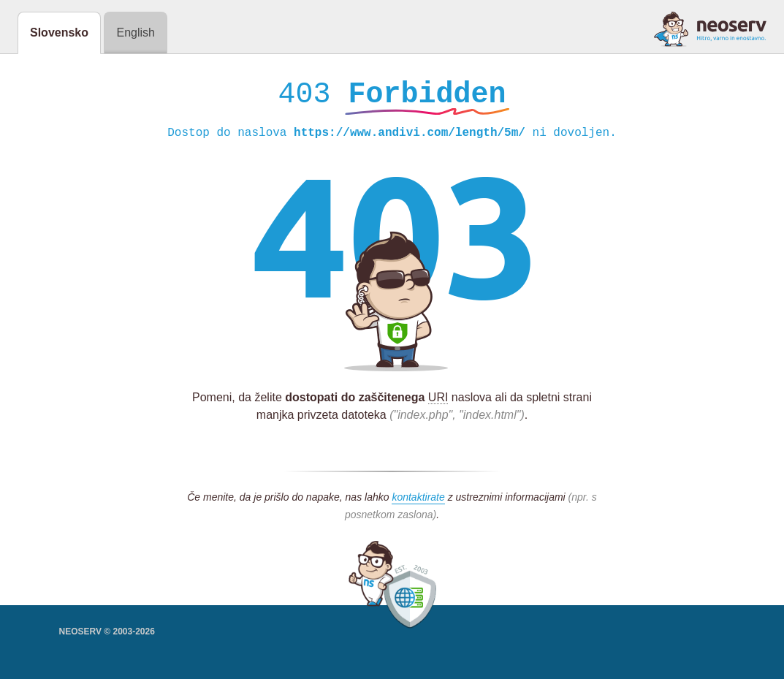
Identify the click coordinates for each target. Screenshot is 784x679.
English (135, 33)
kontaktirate (418, 501)
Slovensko (59, 33)
